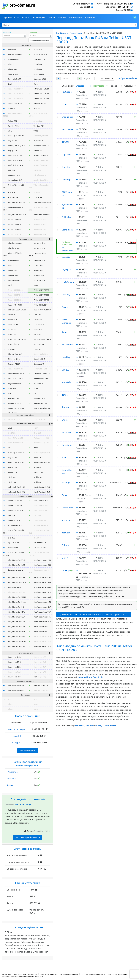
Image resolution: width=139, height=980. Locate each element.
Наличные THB (14, 677)
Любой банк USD (15, 155)
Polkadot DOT (14, 398)
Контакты (90, 17)
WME (10, 428)
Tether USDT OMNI (16, 369)
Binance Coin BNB (15, 354)
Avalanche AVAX (15, 403)
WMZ (10, 131)
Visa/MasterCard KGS (17, 632)
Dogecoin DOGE (15, 79)
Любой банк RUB (15, 160)
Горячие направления (39, 40)
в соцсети (90, 726)
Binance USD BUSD (16, 379)
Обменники (39, 17)
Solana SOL (13, 121)
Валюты (26, 17)
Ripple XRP (13, 69)
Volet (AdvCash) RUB (16, 487)
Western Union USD (16, 685)
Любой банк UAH (15, 165)
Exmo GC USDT (14, 419)
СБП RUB (12, 170)
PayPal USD (13, 141)
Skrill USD (12, 477)
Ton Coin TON (14, 126)
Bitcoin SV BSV (14, 248)
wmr (10, 699)
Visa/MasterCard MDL (17, 602)
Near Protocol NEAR (16, 408)
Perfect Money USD (16, 438)
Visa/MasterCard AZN (17, 646)
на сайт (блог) (111, 726)
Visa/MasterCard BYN (17, 592)
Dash (10, 84)
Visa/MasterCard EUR (17, 560)
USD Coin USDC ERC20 (17, 310)
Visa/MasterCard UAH (17, 215)
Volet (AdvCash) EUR (16, 492)
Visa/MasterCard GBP (17, 578)
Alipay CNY (13, 151)
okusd (11, 704)
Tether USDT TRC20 (16, 94)
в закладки (80, 726)
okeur (10, 709)
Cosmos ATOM (14, 364)
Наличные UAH (15, 234)
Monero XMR (13, 74)
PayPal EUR (13, 472)
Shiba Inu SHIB (14, 359)
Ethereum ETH (14, 59)
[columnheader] (59, 85)
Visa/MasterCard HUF (17, 607)
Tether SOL (12, 329)
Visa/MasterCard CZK (17, 627)
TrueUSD (12, 349)
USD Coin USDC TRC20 (17, 339)
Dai (9, 393)
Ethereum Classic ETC (17, 374)
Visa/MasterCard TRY (17, 612)
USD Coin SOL (14, 344)
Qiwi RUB (12, 433)
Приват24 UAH (14, 543)
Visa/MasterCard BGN (17, 641)
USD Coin (12, 334)
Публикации (76, 17)
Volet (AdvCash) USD (16, 146)
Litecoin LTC (13, 64)
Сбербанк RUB (14, 175)
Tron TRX (12, 109)
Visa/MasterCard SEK (17, 617)
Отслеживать (107, 78)
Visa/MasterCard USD (17, 202)
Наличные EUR (14, 230)
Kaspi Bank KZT (14, 197)
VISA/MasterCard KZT (17, 587)
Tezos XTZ (12, 388)
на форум (99, 726)
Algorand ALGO (14, 384)
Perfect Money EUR (16, 443)
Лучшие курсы (11, 17)
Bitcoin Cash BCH (15, 54)
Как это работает (57, 17)
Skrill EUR (12, 482)
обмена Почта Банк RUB (90, 677)
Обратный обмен (128, 78)
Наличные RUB (14, 225)
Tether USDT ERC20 (16, 89)
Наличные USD (14, 220)
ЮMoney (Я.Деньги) (16, 136)
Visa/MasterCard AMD (17, 597)
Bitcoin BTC (13, 49)
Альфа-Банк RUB (15, 180)
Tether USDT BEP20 (16, 99)
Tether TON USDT (15, 104)
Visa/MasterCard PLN (17, 622)
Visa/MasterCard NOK (17, 637)
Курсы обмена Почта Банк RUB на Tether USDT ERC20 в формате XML (94, 614)
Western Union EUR (16, 691)
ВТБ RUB (12, 192)
